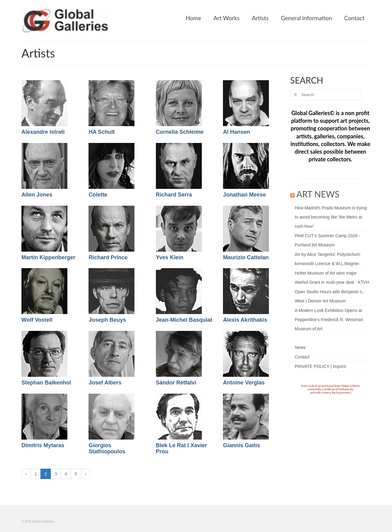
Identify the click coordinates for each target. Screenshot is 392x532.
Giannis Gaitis (241, 445)
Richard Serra (174, 195)
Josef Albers (105, 383)
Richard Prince (108, 257)
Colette (98, 195)
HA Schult (102, 132)
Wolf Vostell (37, 320)
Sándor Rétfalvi (176, 383)
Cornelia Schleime (180, 132)
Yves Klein (170, 257)
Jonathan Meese (244, 195)
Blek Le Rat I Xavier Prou (181, 448)
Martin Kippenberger (48, 257)
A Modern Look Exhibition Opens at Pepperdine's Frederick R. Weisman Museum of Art (329, 320)
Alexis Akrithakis (245, 320)
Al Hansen (236, 132)
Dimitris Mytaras (43, 445)
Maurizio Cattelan (246, 257)
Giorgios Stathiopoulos (107, 448)
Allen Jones (37, 195)
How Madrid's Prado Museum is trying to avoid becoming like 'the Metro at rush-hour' (331, 217)
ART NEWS (318, 194)
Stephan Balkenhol (46, 383)
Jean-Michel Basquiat (184, 320)
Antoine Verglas (244, 383)
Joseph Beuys (107, 320)
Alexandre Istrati (43, 132)
